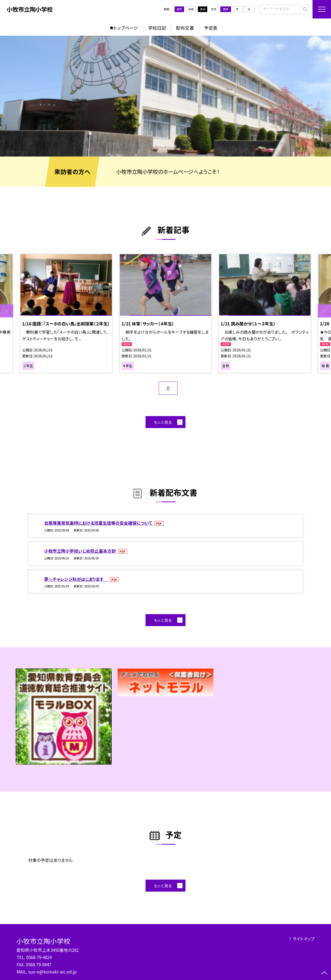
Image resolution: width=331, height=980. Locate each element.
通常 (179, 9)
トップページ (126, 28)
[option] (165, 96)
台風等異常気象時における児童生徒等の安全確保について (99, 523)
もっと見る (163, 422)
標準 (226, 9)
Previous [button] (7, 311)
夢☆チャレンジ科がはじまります (76, 579)
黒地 (203, 9)
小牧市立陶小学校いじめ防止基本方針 (81, 551)
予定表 (211, 28)
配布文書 (185, 28)
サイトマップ (304, 939)
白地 (191, 9)
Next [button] (324, 311)
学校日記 (157, 28)
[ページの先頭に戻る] (324, 973)
